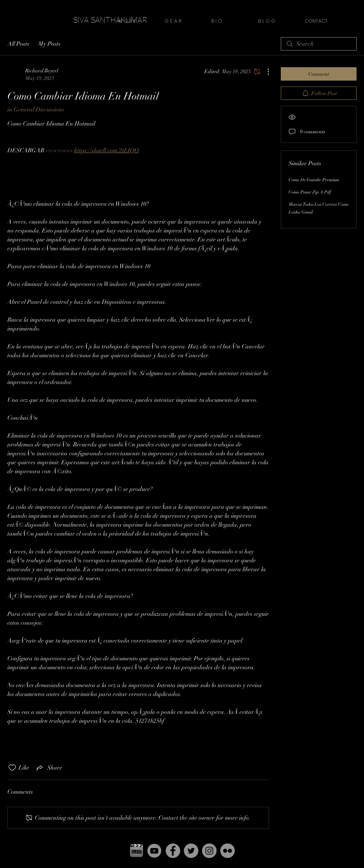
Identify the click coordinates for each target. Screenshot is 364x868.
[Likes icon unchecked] (12, 768)
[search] (319, 44)
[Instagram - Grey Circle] (209, 851)
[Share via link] (49, 768)
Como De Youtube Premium (314, 180)
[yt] (155, 851)
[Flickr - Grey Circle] (227, 851)
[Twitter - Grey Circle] (191, 851)
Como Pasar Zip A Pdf (310, 192)
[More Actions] (264, 72)
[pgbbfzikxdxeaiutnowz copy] (136, 851)
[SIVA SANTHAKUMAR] (110, 20)
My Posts (49, 44)
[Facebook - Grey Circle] (173, 851)
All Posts (18, 44)
